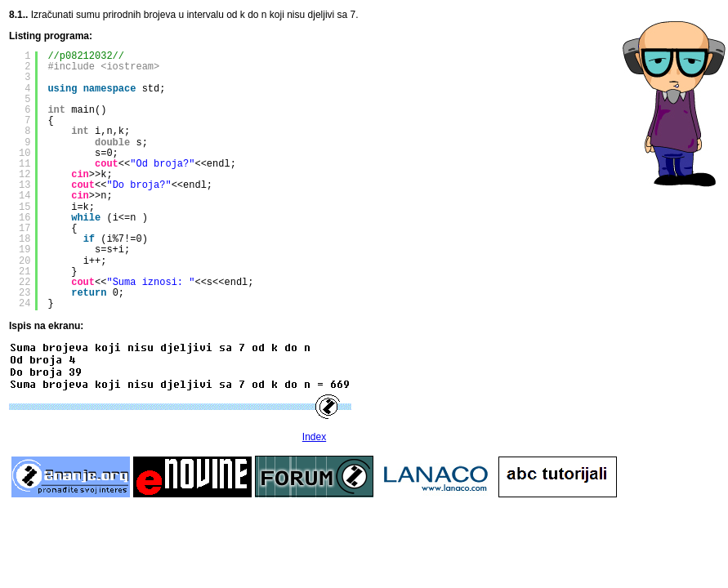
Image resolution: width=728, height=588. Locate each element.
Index (314, 437)
